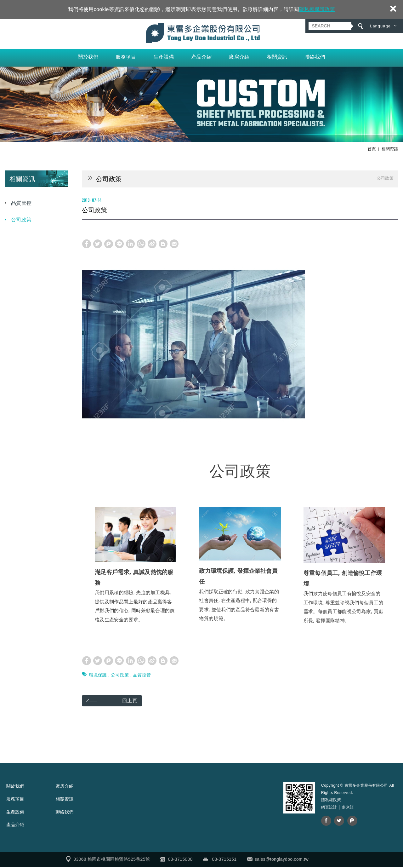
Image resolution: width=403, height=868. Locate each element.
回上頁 (133, 702)
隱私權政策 (331, 802)
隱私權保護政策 (317, 9)
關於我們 (88, 58)
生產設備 (164, 58)
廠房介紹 (239, 58)
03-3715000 (180, 861)
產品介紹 (201, 58)
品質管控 (21, 205)
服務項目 (126, 58)
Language (380, 26)
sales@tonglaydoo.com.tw (282, 861)
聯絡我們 (315, 58)
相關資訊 (277, 58)
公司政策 (21, 221)
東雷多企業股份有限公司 (202, 34)
